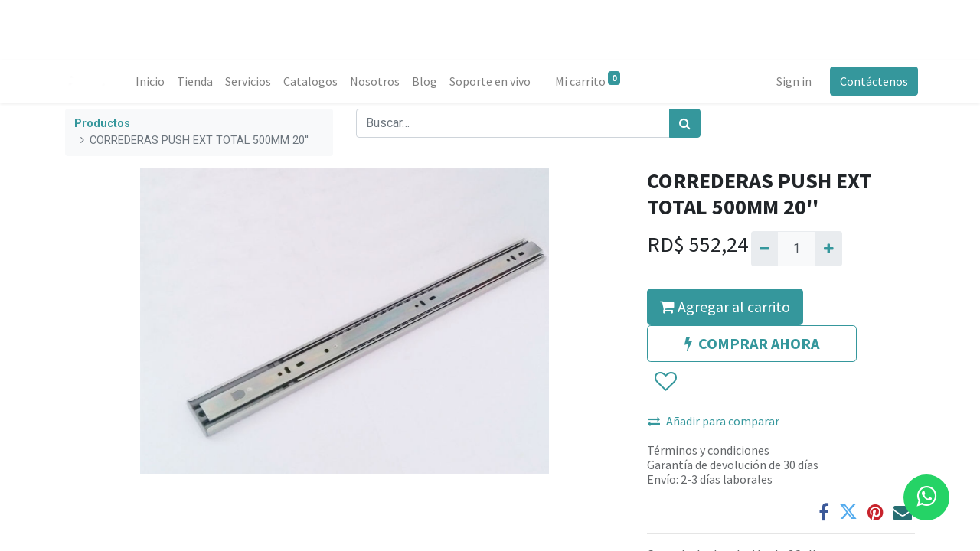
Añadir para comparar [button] (714, 421)
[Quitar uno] (764, 249)
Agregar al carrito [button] (725, 306)
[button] (665, 382)
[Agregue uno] (828, 249)
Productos (102, 124)
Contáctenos (871, 81)
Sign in (791, 81)
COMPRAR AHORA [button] (752, 343)
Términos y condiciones (708, 450)
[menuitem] (153, 81)
